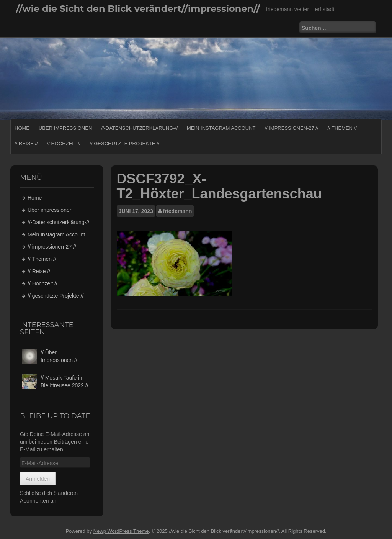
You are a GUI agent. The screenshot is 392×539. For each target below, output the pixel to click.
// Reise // (26, 143)
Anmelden (38, 479)
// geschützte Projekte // (124, 143)
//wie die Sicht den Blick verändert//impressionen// (138, 9)
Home (22, 128)
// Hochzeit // (64, 143)
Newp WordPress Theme (121, 531)
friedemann (177, 211)
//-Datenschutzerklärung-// (139, 128)
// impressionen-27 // (291, 128)
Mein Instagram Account (221, 128)
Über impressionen (65, 128)
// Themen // (342, 128)
